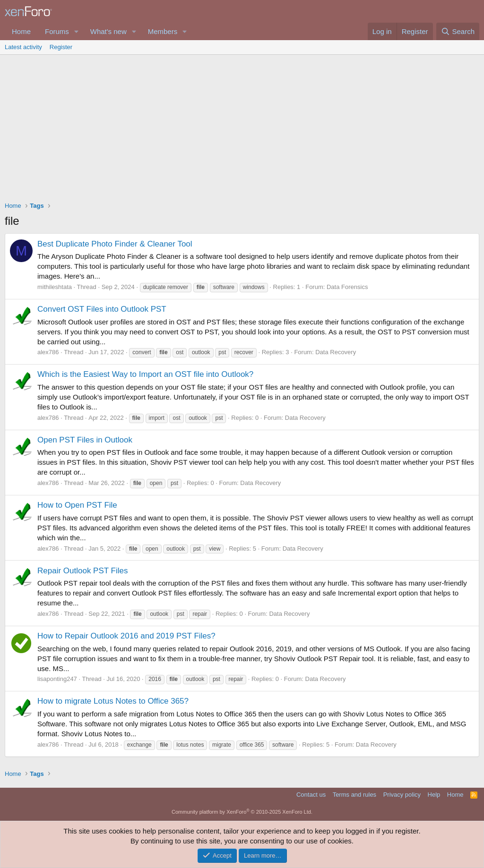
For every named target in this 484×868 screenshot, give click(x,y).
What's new (108, 31)
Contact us (311, 795)
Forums (57, 31)
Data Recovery (336, 352)
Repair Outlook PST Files (82, 571)
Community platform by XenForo (242, 812)
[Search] (458, 31)
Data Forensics (347, 287)
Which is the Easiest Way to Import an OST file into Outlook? (145, 374)
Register (61, 47)
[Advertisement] (242, 126)
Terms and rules (354, 795)
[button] (77, 31)
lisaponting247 (57, 679)
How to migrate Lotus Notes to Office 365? (113, 701)
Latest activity (23, 47)
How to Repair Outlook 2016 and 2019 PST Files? (126, 636)
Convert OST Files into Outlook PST (102, 309)
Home (21, 31)
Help (434, 795)
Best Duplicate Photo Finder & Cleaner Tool (115, 244)
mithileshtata (55, 287)
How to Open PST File (77, 505)
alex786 (48, 352)
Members (163, 31)
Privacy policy (402, 795)
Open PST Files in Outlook (85, 440)
